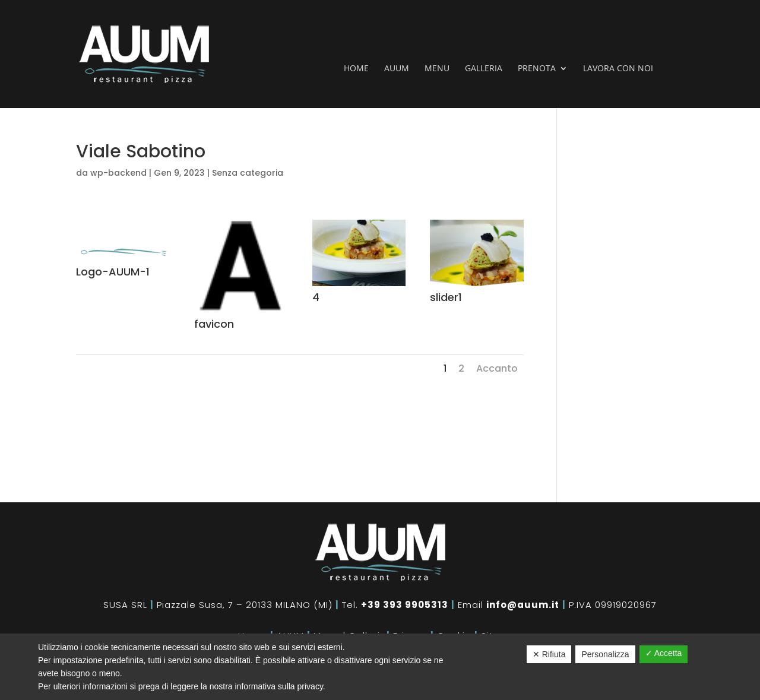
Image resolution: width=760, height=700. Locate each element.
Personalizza (605, 654)
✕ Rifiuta (549, 654)
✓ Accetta (664, 653)
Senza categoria (248, 173)
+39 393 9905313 (405, 605)
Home (356, 69)
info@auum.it (523, 605)
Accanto (497, 368)
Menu (437, 69)
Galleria (484, 69)
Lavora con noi (618, 69)
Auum (397, 69)
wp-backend (118, 173)
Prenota (537, 69)
